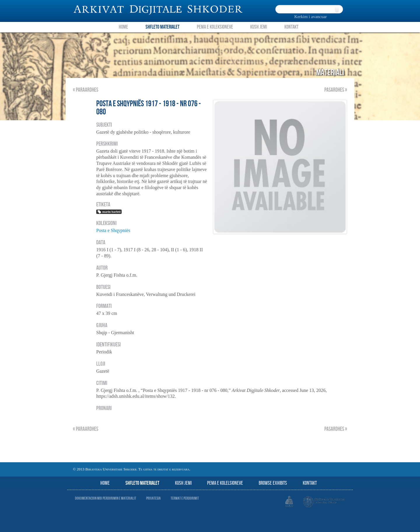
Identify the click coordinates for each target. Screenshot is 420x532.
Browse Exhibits (273, 483)
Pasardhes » (336, 90)
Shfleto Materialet (162, 27)
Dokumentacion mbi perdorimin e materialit (106, 498)
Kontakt (291, 27)
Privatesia (153, 498)
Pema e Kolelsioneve (225, 483)
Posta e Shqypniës (113, 230)
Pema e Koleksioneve (215, 27)
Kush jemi (183, 483)
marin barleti (109, 212)
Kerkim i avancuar (311, 17)
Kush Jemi (259, 27)
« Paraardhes (86, 90)
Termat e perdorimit (185, 498)
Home (123, 27)
